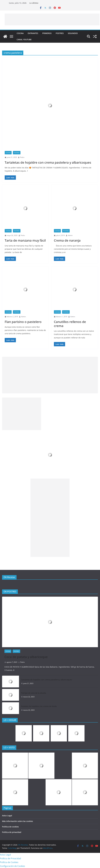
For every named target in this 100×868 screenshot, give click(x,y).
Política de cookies (10, 827)
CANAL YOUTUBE (24, 40)
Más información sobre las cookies (18, 821)
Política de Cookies (9, 862)
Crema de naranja (67, 240)
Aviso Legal (7, 816)
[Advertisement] (52, 19)
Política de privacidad (12, 832)
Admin (70, 235)
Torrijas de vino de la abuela (34, 693)
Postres (60, 33)
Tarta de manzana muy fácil (25, 240)
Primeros (47, 33)
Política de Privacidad (10, 858)
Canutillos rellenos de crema (70, 324)
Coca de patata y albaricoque (26, 657)
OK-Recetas (9, 577)
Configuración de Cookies (12, 866)
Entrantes (33, 33)
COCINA (20, 33)
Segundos (73, 33)
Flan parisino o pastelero (23, 322)
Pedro (22, 157)
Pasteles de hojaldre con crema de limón (39, 706)
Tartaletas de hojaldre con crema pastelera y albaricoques (48, 162)
